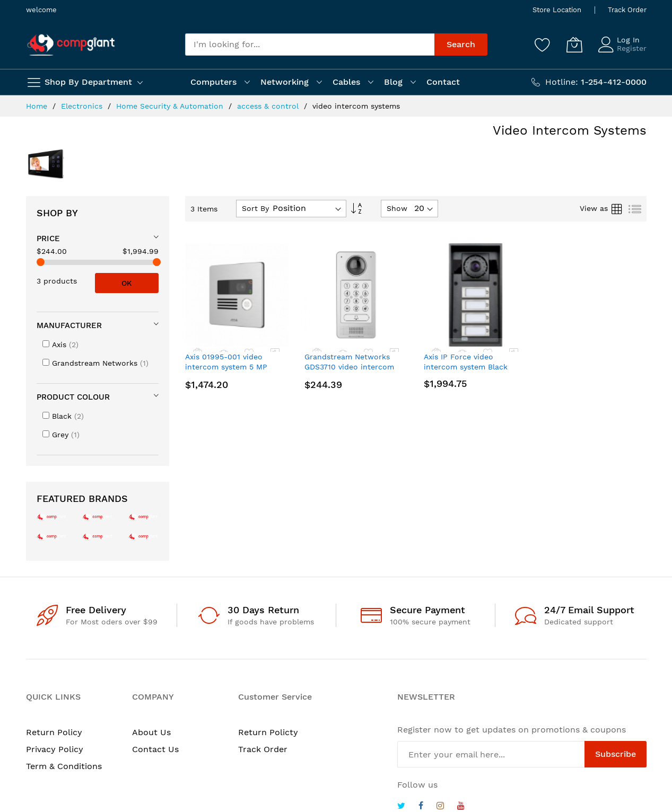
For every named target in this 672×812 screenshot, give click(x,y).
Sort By (255, 208)
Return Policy (54, 732)
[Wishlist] (543, 45)
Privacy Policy (55, 749)
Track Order (627, 10)
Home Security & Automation (171, 106)
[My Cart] (574, 45)
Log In (628, 40)
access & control (269, 106)
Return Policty (268, 732)
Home (38, 106)
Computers (213, 82)
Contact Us (155, 749)
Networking (285, 82)
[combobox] (310, 45)
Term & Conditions (64, 766)
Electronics (83, 106)
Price (48, 239)
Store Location (557, 10)
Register (632, 48)
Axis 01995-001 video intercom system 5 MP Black (226, 367)
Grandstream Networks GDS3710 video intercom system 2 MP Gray (349, 367)
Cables (346, 82)
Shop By (57, 213)
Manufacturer (69, 325)
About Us (151, 732)
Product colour (73, 397)
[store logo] (71, 45)
